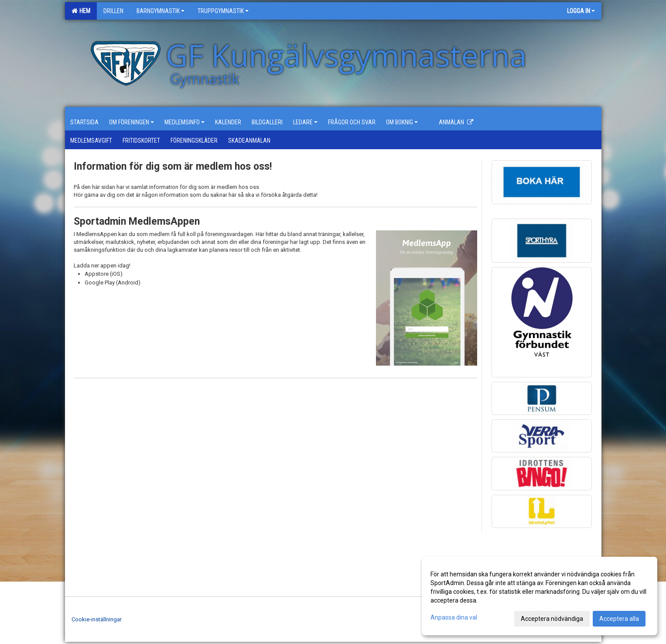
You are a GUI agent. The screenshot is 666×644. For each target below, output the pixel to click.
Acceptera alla (619, 619)
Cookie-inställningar (97, 619)
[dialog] (540, 596)
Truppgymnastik (223, 11)
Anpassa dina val (454, 617)
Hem (81, 11)
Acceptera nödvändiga (552, 619)
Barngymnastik (161, 11)
